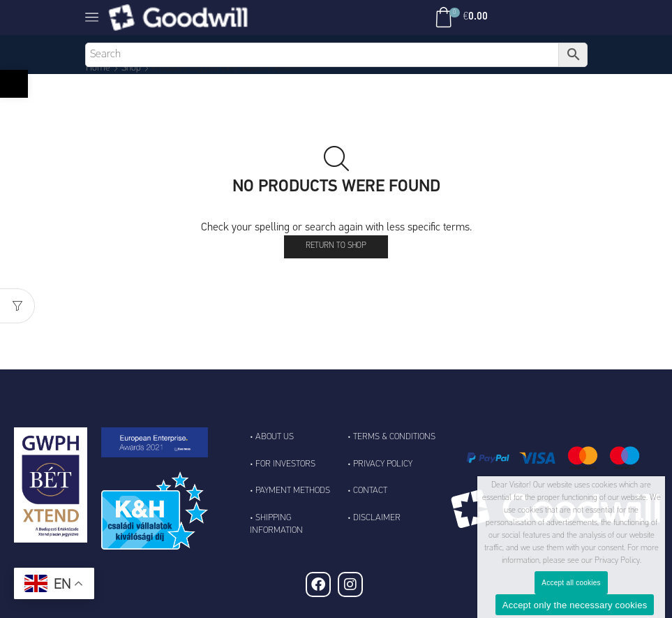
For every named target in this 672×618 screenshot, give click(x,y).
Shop (131, 68)
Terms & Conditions (394, 437)
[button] (14, 84)
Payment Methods (293, 491)
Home (98, 68)
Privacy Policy (383, 464)
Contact (370, 491)
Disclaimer (377, 518)
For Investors (285, 464)
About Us (275, 437)
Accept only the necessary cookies (575, 605)
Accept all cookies (571, 583)
